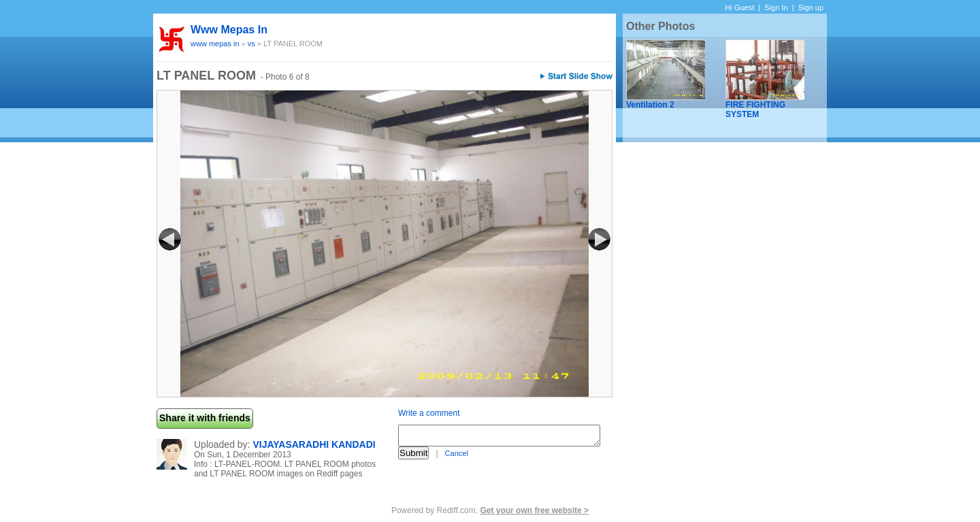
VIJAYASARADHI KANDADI (314, 444)
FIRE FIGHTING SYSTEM (755, 110)
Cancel (457, 453)
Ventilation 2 (650, 105)
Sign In (776, 7)
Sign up (811, 7)
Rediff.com (456, 510)
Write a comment (429, 413)
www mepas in (229, 30)
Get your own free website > (534, 510)
